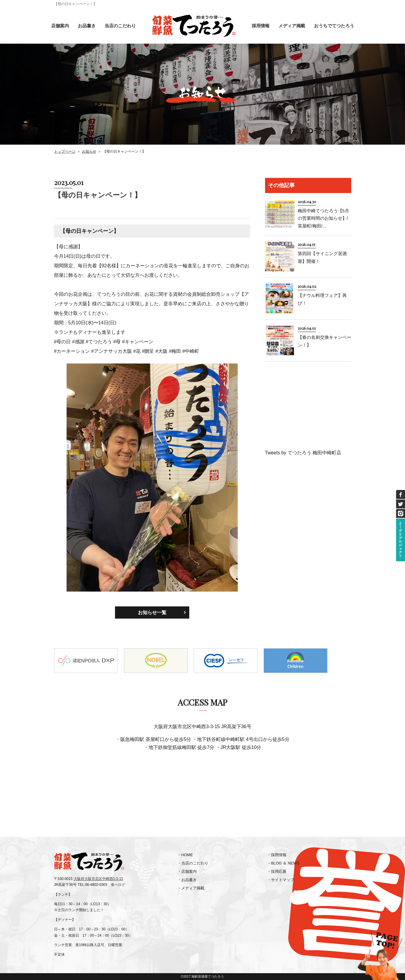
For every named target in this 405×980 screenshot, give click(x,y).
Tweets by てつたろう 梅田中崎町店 (303, 453)
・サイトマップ (281, 880)
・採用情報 (277, 855)
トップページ (65, 151)
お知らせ (89, 151)
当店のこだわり (120, 26)
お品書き (87, 26)
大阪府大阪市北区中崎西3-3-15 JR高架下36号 (202, 727)
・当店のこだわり (193, 863)
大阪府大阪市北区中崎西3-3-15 (99, 879)
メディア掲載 (292, 26)
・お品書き (187, 880)
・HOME (185, 855)
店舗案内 (60, 26)
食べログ (118, 885)
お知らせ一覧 (152, 612)
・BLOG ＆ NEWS (283, 863)
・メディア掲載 (191, 888)
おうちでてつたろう (334, 26)
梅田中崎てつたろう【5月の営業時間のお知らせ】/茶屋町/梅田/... (323, 218)
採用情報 (261, 26)
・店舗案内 (187, 871)
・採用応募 (277, 871)
